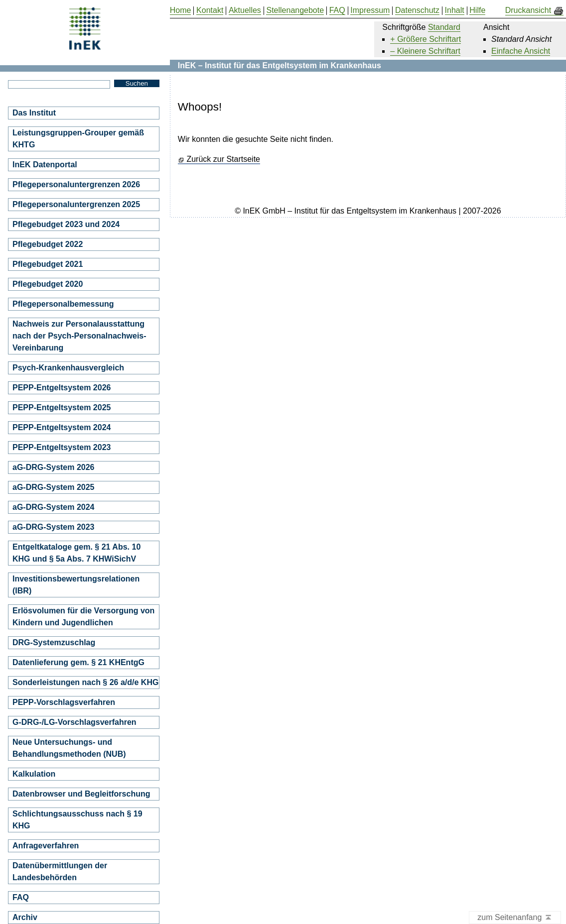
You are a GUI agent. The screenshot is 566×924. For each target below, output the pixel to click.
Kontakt (210, 10)
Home (181, 10)
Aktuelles (245, 10)
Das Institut (34, 113)
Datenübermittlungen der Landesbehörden (60, 871)
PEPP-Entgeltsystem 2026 (62, 388)
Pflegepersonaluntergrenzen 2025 (76, 204)
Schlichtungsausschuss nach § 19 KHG (77, 820)
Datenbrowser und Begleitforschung (81, 794)
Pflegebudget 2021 (48, 264)
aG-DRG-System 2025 (54, 487)
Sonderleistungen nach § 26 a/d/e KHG (85, 682)
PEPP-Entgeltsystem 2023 (62, 447)
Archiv (25, 917)
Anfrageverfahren (46, 846)
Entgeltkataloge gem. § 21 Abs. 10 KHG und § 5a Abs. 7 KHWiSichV (76, 553)
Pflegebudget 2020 (48, 284)
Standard (444, 27)
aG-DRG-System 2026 (54, 467)
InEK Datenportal (45, 165)
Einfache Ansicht (521, 51)
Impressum (370, 10)
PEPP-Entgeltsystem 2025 (62, 407)
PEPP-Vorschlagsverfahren (64, 702)
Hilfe (477, 10)
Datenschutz (417, 10)
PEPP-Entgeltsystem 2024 (62, 427)
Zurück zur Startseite (223, 159)
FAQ (21, 897)
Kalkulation (34, 774)
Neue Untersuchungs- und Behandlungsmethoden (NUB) (69, 748)
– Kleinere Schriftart (425, 51)
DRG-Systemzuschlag (54, 642)
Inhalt (455, 10)
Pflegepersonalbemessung (63, 304)
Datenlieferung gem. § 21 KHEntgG (78, 662)
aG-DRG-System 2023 (54, 527)
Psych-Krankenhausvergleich (68, 368)
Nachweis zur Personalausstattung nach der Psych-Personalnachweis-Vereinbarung (79, 336)
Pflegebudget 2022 (48, 244)
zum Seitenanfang (515, 918)
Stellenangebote (295, 10)
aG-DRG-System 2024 (54, 507)
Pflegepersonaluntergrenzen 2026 (76, 184)
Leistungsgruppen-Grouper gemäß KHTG (78, 139)
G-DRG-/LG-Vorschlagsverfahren (74, 722)
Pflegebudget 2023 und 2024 (66, 224)
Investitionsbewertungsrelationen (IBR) (76, 585)
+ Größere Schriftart (425, 39)
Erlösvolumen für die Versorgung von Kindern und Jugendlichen (83, 617)
